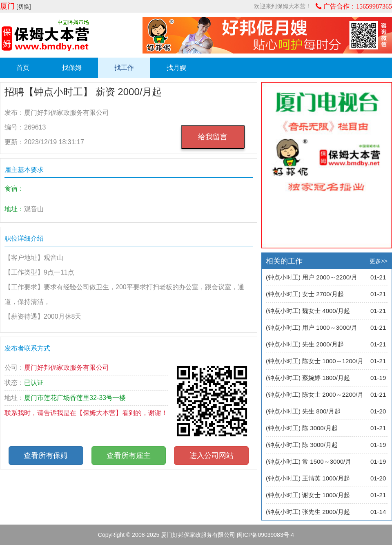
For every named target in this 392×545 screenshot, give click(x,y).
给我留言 (213, 137)
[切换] (24, 7)
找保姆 (72, 68)
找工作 (124, 68)
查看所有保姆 (46, 456)
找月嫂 (176, 68)
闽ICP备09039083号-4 (265, 535)
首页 (23, 68)
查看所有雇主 (129, 456)
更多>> (379, 261)
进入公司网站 (212, 456)
